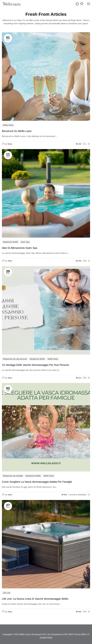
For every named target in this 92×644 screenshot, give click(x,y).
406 (79, 612)
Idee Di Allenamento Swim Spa (20, 248)
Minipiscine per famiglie (13, 476)
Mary (10, 144)
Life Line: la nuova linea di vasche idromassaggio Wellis (35, 599)
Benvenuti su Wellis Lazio (17, 131)
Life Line (7, 593)
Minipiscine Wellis (11, 242)
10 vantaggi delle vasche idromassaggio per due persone (35, 365)
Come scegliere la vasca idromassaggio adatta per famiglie (37, 482)
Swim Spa (25, 242)
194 (79, 144)
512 (79, 378)
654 (64, 495)
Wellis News (8, 125)
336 (79, 261)
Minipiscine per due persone (15, 359)
